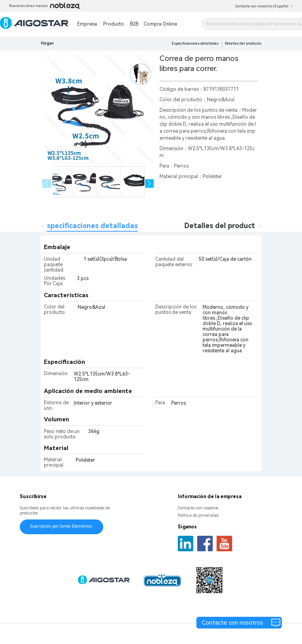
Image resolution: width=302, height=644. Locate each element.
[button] (150, 184)
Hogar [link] (47, 43)
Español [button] (284, 6)
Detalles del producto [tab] (222, 226)
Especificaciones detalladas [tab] (90, 226)
